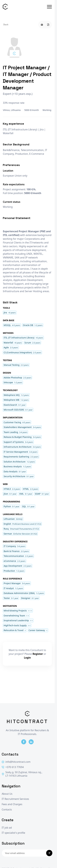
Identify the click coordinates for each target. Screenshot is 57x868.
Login (27, 658)
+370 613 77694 (13, 767)
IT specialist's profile (13, 833)
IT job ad (7, 828)
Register (38, 654)
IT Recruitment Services (15, 799)
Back (6, 24)
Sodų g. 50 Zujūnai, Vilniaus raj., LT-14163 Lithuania (22, 774)
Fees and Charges (12, 804)
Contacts (7, 810)
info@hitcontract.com (16, 762)
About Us (7, 794)
